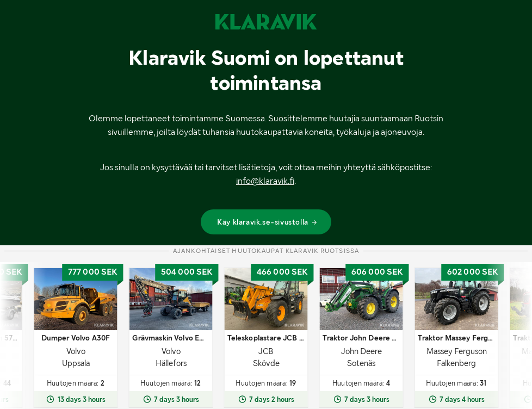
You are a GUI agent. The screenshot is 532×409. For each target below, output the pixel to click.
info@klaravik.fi (265, 181)
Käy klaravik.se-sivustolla (267, 222)
